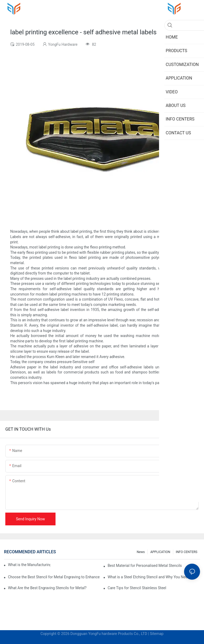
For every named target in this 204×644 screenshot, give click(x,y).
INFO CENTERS (187, 552)
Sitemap (157, 634)
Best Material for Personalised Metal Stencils (145, 566)
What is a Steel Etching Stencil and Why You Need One (152, 577)
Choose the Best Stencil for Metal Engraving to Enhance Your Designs (54, 577)
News (141, 552)
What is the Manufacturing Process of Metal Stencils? (29, 565)
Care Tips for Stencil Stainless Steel (137, 588)
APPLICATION (160, 552)
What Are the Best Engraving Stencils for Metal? (47, 588)
